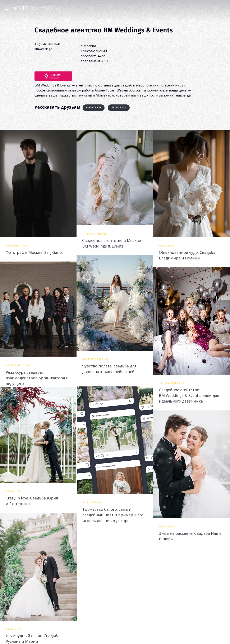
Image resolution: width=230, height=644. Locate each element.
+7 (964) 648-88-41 (47, 44)
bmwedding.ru (44, 49)
